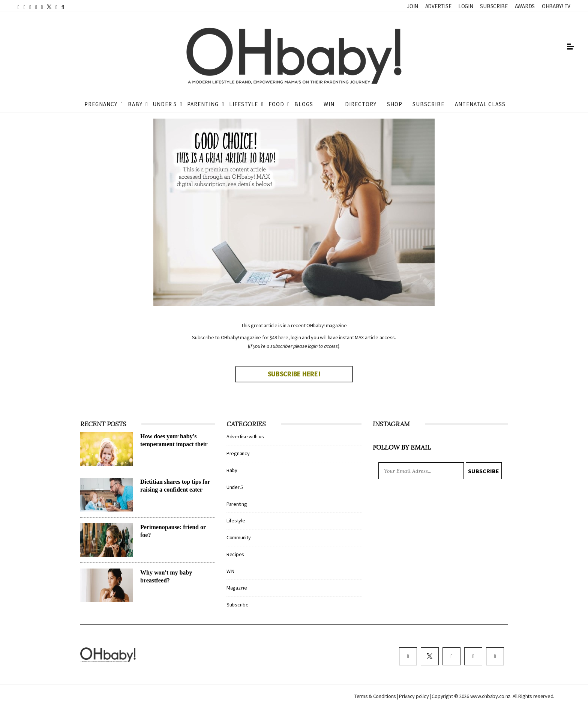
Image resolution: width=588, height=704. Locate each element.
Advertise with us (245, 436)
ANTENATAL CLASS (480, 104)
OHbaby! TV (556, 6)
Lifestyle (244, 104)
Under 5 (165, 104)
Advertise (438, 6)
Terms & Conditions (376, 696)
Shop (395, 104)
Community (238, 537)
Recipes (235, 554)
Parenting (203, 104)
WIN (329, 104)
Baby (135, 104)
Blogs (304, 104)
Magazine (237, 588)
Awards (525, 6)
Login (466, 6)
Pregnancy (101, 104)
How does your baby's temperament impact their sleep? (174, 444)
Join (412, 6)
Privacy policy (414, 696)
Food (276, 104)
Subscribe (494, 6)
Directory (361, 104)
